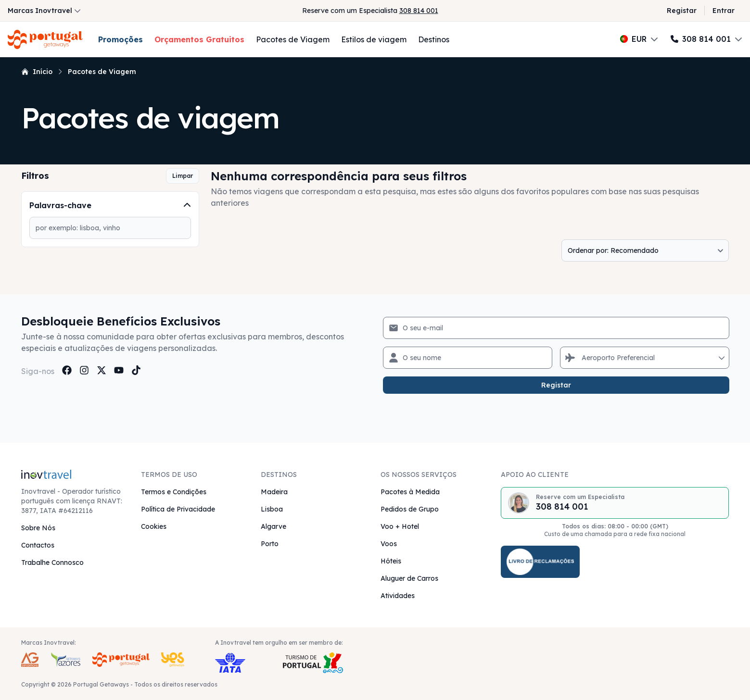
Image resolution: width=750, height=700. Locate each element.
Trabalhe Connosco (52, 562)
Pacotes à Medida (410, 492)
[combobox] (583, 358)
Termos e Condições (174, 492)
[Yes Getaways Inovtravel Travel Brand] (173, 660)
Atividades (398, 596)
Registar (682, 11)
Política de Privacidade (178, 509)
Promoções (121, 39)
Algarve (273, 526)
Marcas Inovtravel (44, 11)
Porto (270, 544)
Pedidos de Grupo (410, 509)
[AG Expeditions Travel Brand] (30, 660)
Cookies (154, 526)
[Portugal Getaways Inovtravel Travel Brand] (121, 660)
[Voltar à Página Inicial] (45, 39)
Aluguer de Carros (409, 578)
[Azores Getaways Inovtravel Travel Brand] (66, 660)
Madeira (274, 492)
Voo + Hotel (400, 526)
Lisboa (272, 509)
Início (37, 72)
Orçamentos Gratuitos (199, 39)
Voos (389, 544)
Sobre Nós (38, 528)
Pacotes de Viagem (293, 39)
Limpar (183, 176)
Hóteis (391, 561)
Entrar (724, 11)
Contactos (38, 545)
